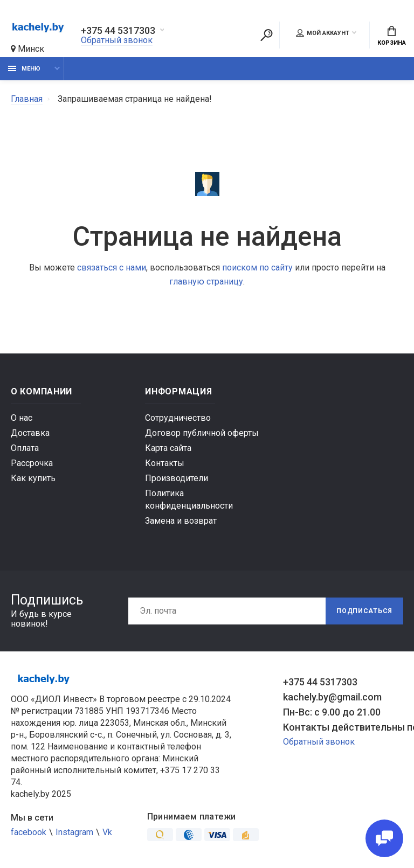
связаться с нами (112, 268)
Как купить (33, 478)
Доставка (30, 433)
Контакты (165, 463)
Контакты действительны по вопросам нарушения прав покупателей (343, 727)
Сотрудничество (178, 418)
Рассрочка (32, 463)
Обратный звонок (117, 40)
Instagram (74, 832)
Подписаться (364, 611)
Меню (24, 69)
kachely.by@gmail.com (332, 697)
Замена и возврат (181, 521)
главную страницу (206, 282)
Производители (177, 478)
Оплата (25, 448)
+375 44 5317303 (118, 31)
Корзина (392, 36)
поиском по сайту (257, 268)
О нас (22, 418)
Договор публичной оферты (202, 433)
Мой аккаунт (323, 33)
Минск (27, 49)
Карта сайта (168, 448)
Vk (107, 832)
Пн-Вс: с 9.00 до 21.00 (332, 712)
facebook (29, 832)
